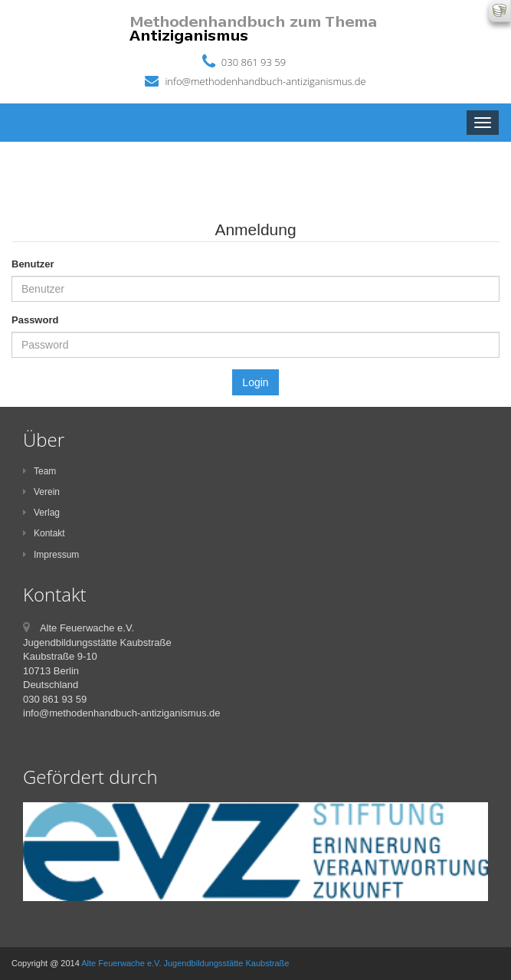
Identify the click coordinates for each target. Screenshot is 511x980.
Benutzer (33, 264)
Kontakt (44, 533)
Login (255, 382)
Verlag (41, 513)
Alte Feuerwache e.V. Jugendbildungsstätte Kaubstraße (185, 963)
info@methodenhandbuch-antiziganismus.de (265, 81)
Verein (41, 492)
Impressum (51, 555)
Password (35, 320)
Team (39, 471)
